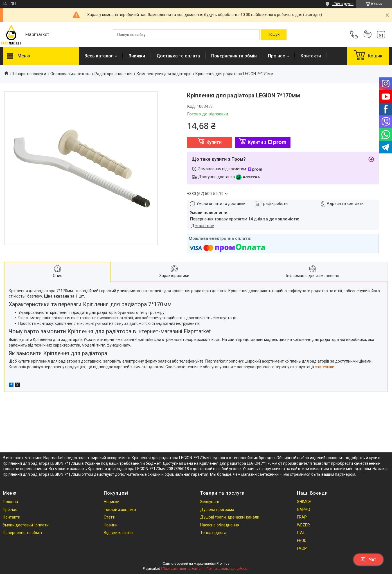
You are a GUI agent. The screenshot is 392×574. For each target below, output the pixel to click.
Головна (10, 502)
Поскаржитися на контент (183, 569)
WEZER (303, 525)
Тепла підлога (213, 533)
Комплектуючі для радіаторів (164, 74)
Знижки (137, 56)
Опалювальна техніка (70, 74)
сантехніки (325, 367)
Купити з (267, 142)
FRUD (302, 541)
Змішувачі (209, 502)
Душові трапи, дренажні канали (230, 517)
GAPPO (304, 510)
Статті (110, 517)
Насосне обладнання (220, 525)
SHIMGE (304, 502)
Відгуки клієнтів (118, 533)
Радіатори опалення (113, 74)
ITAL (301, 533)
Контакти (311, 56)
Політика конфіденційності (228, 569)
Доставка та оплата (178, 56)
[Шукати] (274, 35)
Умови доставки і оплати (26, 525)
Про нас (277, 56)
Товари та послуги (29, 74)
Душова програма (217, 510)
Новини (111, 525)
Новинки (112, 502)
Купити (214, 142)
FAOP (302, 548)
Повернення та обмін (234, 56)
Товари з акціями (120, 510)
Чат (368, 559)
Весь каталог (99, 56)
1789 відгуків (343, 4)
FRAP (302, 517)
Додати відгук (368, 35)
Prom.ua (223, 564)
